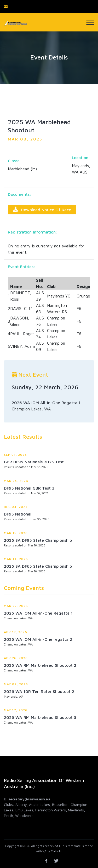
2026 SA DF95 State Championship (38, 540)
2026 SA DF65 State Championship (38, 566)
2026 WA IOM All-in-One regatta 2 (38, 639)
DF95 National (18, 514)
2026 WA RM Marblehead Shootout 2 (40, 665)
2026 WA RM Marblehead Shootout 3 (40, 717)
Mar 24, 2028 (16, 481)
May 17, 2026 (16, 710)
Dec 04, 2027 (16, 507)
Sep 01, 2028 (15, 455)
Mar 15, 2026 (16, 533)
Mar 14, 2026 (16, 559)
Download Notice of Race (42, 209)
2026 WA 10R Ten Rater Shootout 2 (39, 691)
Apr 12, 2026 (16, 632)
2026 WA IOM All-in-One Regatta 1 (38, 613)
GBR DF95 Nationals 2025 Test (34, 462)
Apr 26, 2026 (16, 658)
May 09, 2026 (16, 684)
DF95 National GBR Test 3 (29, 488)
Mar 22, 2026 (16, 606)
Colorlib (57, 851)
